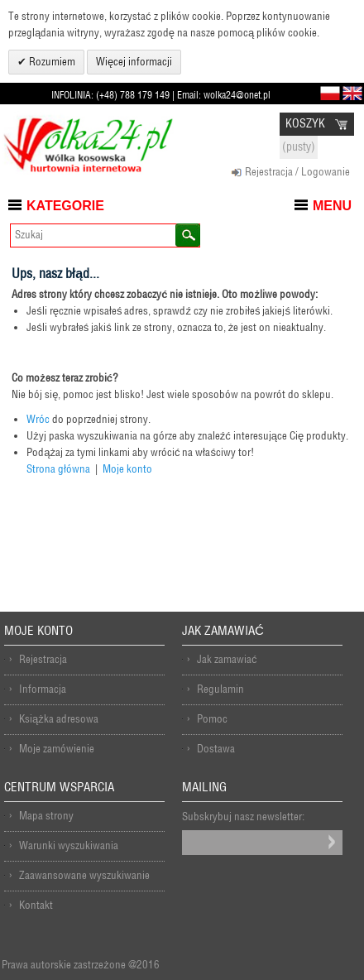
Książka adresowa (59, 719)
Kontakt (36, 905)
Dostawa (216, 749)
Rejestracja (43, 659)
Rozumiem (51, 62)
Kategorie (65, 206)
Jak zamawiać (227, 659)
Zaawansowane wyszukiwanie (84, 875)
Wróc (38, 419)
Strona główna (58, 469)
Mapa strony (46, 816)
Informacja (43, 689)
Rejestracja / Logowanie (297, 172)
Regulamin (220, 689)
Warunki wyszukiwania (69, 845)
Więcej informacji (134, 62)
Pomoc (212, 719)
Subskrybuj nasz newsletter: (243, 817)
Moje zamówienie (57, 749)
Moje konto (127, 469)
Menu (332, 206)
